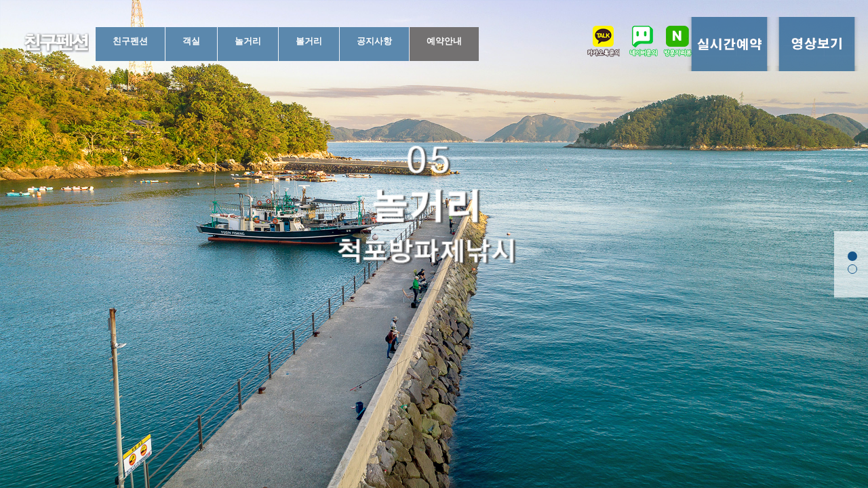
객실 (191, 41)
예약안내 (444, 41)
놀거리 (248, 41)
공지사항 (374, 41)
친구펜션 (130, 41)
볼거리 (309, 41)
